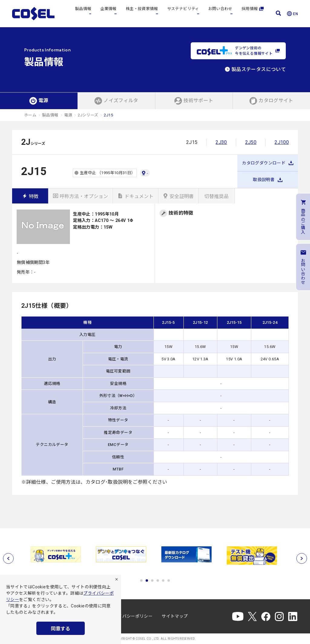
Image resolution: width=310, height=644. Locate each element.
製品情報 (83, 13)
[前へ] (8, 558)
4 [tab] (158, 581)
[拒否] (117, 579)
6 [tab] (169, 581)
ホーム (30, 115)
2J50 (251, 142)
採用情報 (253, 13)
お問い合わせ (220, 13)
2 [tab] (147, 581)
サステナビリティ (183, 13)
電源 (68, 115)
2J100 (282, 142)
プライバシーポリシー (131, 616)
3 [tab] (152, 581)
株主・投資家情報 (142, 13)
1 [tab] (141, 581)
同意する (61, 629)
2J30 (221, 142)
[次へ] (302, 558)
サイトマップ (175, 616)
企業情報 (108, 13)
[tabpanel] (57, 554)
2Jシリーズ (88, 115)
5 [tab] (163, 581)
